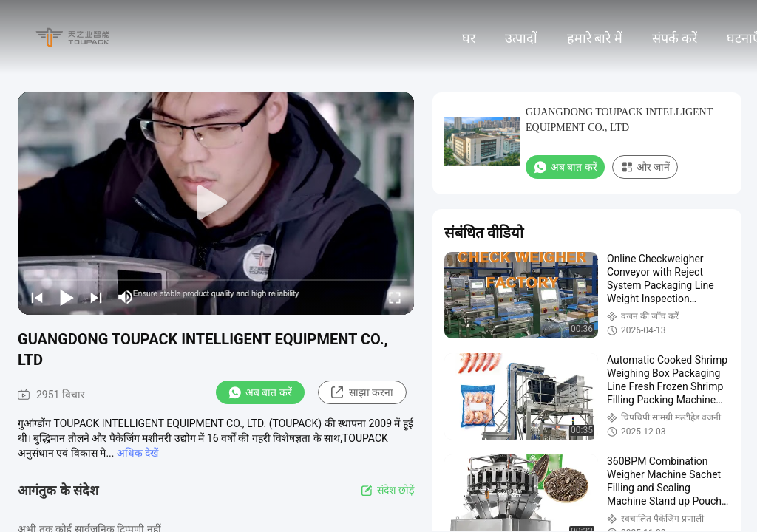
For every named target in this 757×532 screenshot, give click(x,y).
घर (469, 38)
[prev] (37, 297)
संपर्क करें (675, 38)
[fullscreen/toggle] (395, 297)
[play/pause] (67, 297)
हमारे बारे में (595, 38)
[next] (96, 297)
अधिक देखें (138, 453)
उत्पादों (521, 38)
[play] (216, 203)
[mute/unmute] (126, 297)
